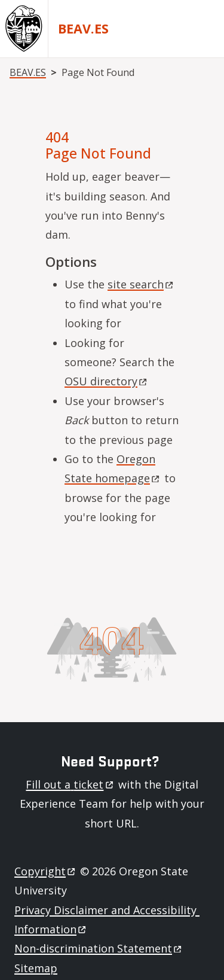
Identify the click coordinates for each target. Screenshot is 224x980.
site (141, 284)
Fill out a (70, 784)
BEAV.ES (83, 29)
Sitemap (36, 968)
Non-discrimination (99, 948)
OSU (107, 381)
